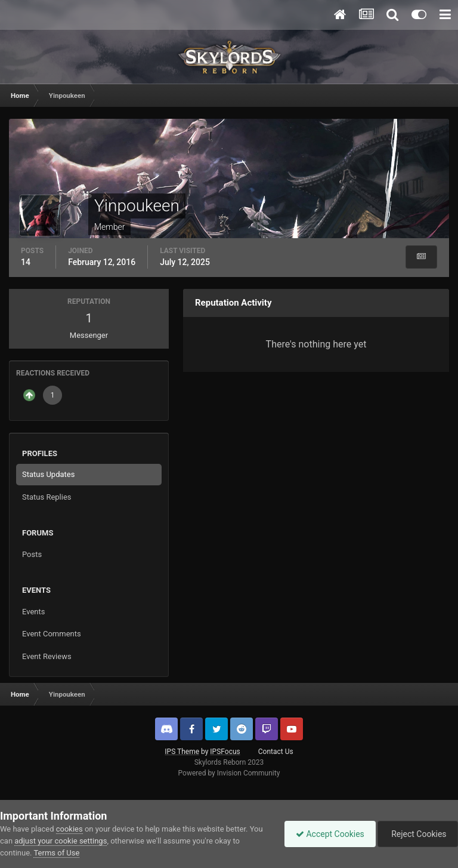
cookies (69, 829)
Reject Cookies (417, 834)
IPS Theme (182, 752)
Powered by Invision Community (229, 773)
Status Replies (47, 497)
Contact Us (276, 752)
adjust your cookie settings (61, 841)
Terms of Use (56, 853)
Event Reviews (47, 656)
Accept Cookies (327, 834)
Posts (32, 554)
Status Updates (48, 474)
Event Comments (52, 634)
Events (33, 612)
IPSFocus (225, 752)
